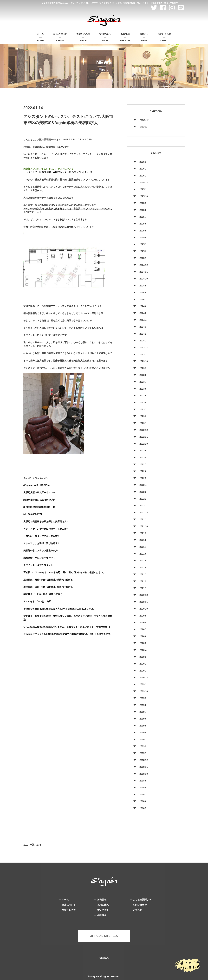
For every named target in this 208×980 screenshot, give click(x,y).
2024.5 (143, 313)
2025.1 (143, 258)
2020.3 (143, 657)
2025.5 (143, 231)
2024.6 (143, 306)
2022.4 (143, 485)
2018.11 (144, 767)
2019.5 (143, 726)
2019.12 (144, 678)
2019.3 (143, 739)
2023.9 (143, 368)
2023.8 (143, 375)
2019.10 (144, 691)
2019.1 (143, 753)
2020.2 (143, 664)
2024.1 (143, 341)
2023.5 (143, 396)
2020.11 (144, 602)
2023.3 (143, 409)
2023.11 (144, 354)
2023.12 (144, 347)
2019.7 (143, 712)
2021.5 (143, 561)
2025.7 (143, 217)
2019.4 (143, 732)
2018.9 (143, 781)
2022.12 (144, 430)
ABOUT (60, 37)
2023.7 (143, 382)
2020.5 (143, 643)
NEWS (144, 37)
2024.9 (143, 286)
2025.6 (143, 224)
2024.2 (143, 334)
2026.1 (143, 176)
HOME (40, 37)
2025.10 (144, 196)
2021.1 (143, 588)
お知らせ (144, 120)
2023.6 (143, 389)
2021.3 (143, 574)
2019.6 (143, 719)
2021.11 (144, 519)
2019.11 (144, 684)
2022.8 (143, 458)
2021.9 (143, 533)
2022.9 (143, 451)
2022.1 (143, 506)
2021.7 (143, 547)
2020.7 (143, 629)
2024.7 (143, 299)
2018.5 (143, 808)
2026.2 (143, 169)
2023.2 (143, 416)
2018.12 (144, 760)
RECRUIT (125, 37)
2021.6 (143, 554)
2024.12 (144, 265)
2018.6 (143, 801)
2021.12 (144, 513)
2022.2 (143, 499)
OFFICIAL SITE (104, 936)
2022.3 (143, 492)
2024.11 (144, 272)
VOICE (83, 37)
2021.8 (143, 540)
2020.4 (143, 650)
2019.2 (143, 746)
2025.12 (144, 182)
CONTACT (164, 37)
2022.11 (144, 437)
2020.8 (143, 623)
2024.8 (143, 292)
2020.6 (143, 636)
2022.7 (143, 464)
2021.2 (143, 581)
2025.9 (143, 203)
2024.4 (143, 320)
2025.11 (144, 189)
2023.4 (143, 402)
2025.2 (143, 251)
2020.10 (144, 609)
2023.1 (143, 423)
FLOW (105, 37)
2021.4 (143, 568)
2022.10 (144, 444)
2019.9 (143, 698)
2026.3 (143, 162)
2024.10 (144, 279)
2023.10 (144, 361)
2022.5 (143, 478)
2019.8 (143, 705)
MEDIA (143, 127)
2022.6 (143, 471)
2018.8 (143, 787)
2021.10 (144, 526)
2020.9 (143, 616)
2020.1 (143, 671)
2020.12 (144, 595)
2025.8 (143, 210)
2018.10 (144, 774)
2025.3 (143, 244)
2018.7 (143, 794)
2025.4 (143, 237)
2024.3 (143, 327)
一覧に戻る (32, 845)
